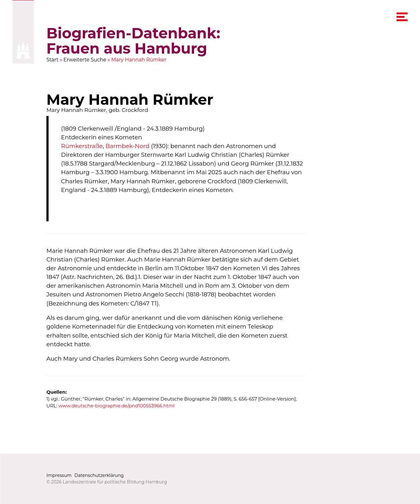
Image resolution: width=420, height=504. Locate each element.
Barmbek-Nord (127, 146)
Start (52, 60)
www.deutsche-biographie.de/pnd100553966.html (117, 406)
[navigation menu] (402, 17)
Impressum (59, 475)
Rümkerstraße (82, 146)
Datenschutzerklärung (99, 475)
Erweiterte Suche (85, 60)
